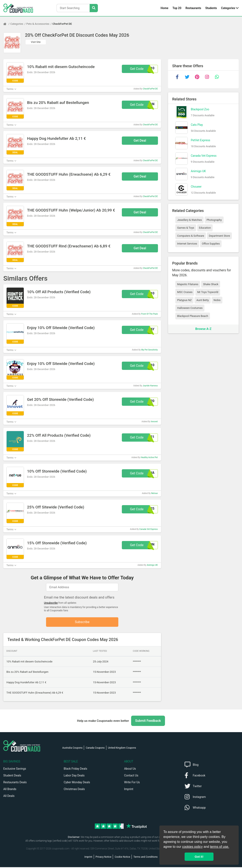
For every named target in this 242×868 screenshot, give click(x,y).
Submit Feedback (148, 722)
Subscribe (82, 622)
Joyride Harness (150, 386)
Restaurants (193, 8)
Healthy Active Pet (149, 457)
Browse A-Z (203, 329)
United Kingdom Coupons (122, 749)
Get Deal (140, 141)
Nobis (217, 300)
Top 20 (177, 8)
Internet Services (187, 244)
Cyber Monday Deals (77, 783)
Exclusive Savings (15, 769)
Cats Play (197, 125)
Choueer (196, 187)
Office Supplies (211, 244)
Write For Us (132, 783)
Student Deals (12, 776)
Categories (228, 8)
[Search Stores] (94, 8)
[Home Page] (7, 24)
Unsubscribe (51, 603)
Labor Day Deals (74, 776)
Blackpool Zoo (200, 109)
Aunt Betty (203, 300)
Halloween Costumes (190, 308)
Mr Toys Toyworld (208, 292)
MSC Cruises (185, 292)
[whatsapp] (217, 77)
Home (164, 8)
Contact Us (131, 776)
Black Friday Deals (76, 769)
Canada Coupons (95, 749)
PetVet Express (200, 140)
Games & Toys (186, 228)
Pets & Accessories (38, 24)
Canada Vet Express (149, 529)
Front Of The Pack (149, 314)
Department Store (219, 236)
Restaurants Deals (15, 783)
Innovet (154, 422)
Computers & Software (191, 236)
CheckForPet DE (62, 24)
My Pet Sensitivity (149, 350)
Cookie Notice (122, 858)
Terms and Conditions (145, 858)
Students (211, 8)
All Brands (10, 790)
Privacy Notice (104, 858)
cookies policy (192, 847)
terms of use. (219, 847)
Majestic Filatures (188, 284)
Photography (214, 220)
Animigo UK (152, 565)
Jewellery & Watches (189, 220)
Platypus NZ (184, 300)
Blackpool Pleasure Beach (193, 316)
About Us (130, 769)
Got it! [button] (199, 857)
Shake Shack (211, 284)
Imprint (129, 790)
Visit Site (36, 42)
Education (205, 228)
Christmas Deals (74, 790)
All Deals (9, 797)
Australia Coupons (72, 749)
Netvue (154, 493)
